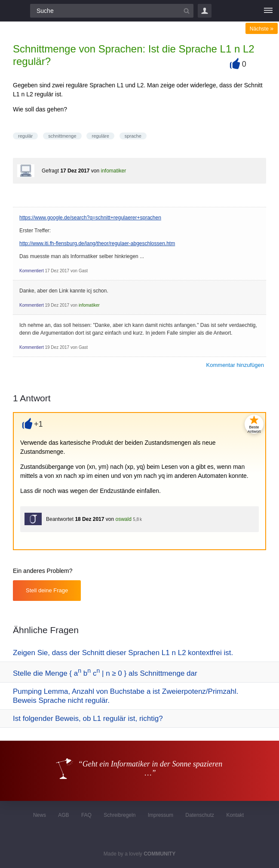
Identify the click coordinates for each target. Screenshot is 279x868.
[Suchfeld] (112, 11)
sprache (133, 136)
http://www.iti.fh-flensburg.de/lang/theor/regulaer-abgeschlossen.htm (97, 243)
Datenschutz (200, 815)
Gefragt (50, 171)
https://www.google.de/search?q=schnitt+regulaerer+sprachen (90, 218)
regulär (25, 136)
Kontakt (235, 815)
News (40, 815)
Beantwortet (60, 519)
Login (205, 11)
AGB (63, 815)
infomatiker (113, 171)
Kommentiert (32, 271)
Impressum (161, 815)
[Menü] (268, 11)
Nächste (262, 29)
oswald (123, 519)
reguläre (100, 136)
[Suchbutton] (187, 11)
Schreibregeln (120, 815)
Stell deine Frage (47, 590)
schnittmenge (62, 136)
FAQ (86, 815)
